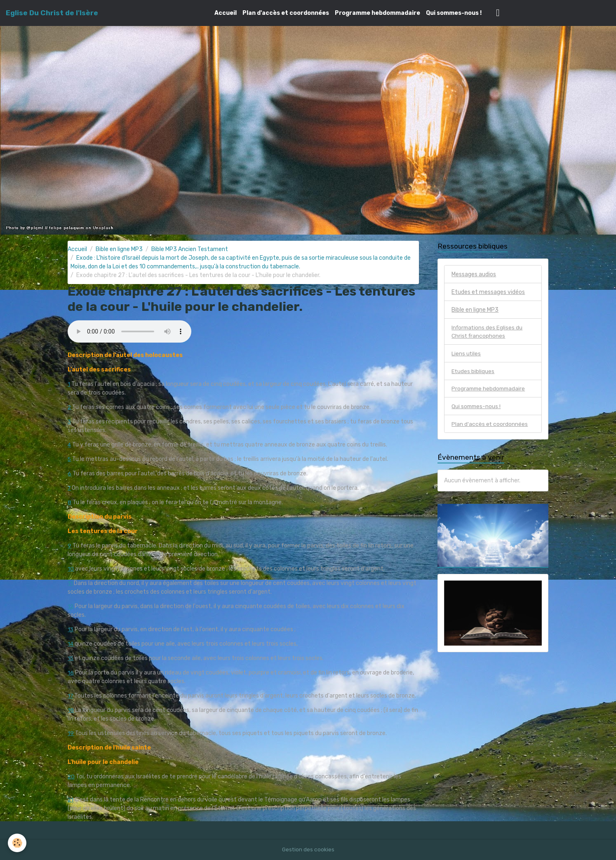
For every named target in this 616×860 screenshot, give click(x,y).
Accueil (226, 13)
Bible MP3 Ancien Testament (190, 249)
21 (71, 800)
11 (70, 583)
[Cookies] (18, 843)
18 (71, 710)
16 (71, 673)
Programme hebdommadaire (377, 13)
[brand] (52, 13)
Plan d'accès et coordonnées (286, 13)
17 (71, 696)
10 (71, 569)
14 (71, 644)
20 (71, 777)
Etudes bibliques (473, 372)
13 (71, 629)
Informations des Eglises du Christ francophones (488, 332)
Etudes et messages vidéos (488, 292)
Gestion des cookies (308, 849)
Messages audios (474, 274)
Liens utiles (466, 354)
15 (71, 658)
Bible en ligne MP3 (119, 249)
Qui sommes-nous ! (454, 13)
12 (71, 606)
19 (71, 733)
